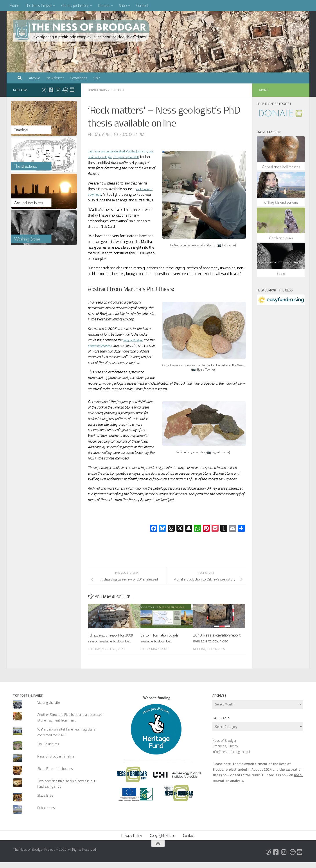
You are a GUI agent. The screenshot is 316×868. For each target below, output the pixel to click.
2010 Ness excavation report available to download (217, 638)
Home (14, 5)
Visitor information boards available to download (161, 638)
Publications (46, 813)
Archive (35, 78)
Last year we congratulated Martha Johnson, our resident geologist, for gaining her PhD (122, 157)
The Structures (48, 750)
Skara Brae (45, 801)
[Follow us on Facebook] (51, 90)
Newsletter (55, 78)
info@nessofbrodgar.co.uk (232, 757)
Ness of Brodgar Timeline (56, 762)
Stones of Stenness (108, 345)
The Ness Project (39, 5)
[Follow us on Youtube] (72, 90)
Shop (123, 5)
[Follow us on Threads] (65, 90)
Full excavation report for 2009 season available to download (108, 641)
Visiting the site (49, 708)
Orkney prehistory (75, 5)
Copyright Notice (162, 841)
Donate (104, 5)
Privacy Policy (132, 841)
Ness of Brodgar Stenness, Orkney (225, 749)
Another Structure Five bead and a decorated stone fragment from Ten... (70, 723)
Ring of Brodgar (135, 340)
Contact (142, 5)
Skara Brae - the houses (55, 774)
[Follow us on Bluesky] (44, 90)
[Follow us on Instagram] (58, 90)
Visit (97, 78)
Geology (121, 90)
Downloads (78, 78)
